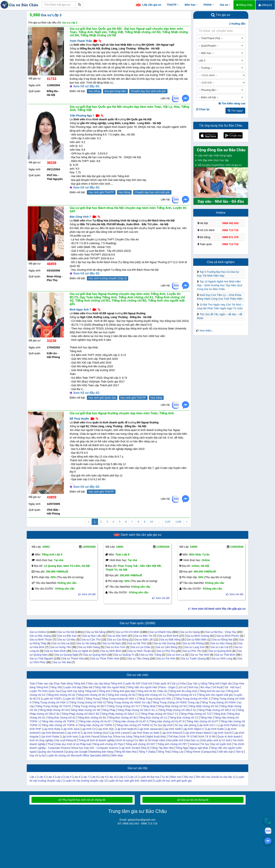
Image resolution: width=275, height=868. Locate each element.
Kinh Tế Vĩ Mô (189, 737)
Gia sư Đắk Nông (170, 640)
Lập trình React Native (198, 733)
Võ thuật (218, 687)
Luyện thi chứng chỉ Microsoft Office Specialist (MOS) (78, 755)
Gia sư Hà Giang (87, 643)
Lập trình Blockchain (53, 733)
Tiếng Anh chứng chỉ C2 (182, 695)
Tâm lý (240, 752)
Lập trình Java (71, 729)
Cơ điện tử (141, 740)
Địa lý (146, 748)
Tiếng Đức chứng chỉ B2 (123, 718)
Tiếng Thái (164, 752)
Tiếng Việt (56, 687)
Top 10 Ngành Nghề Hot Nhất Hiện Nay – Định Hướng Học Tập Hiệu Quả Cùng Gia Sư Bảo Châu (220, 285)
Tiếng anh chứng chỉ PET (172, 744)
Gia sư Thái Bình (225, 655)
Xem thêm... (206, 331)
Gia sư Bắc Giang (40, 636)
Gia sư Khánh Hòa (160, 632)
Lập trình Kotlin (215, 729)
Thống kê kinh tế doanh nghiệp (96, 740)
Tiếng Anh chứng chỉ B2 (122, 695)
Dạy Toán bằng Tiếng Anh (70, 683)
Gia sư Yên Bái (62, 662)
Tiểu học (189, 777)
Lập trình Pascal (90, 737)
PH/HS (209, 5)
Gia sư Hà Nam (112, 643)
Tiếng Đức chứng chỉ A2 (61, 718)
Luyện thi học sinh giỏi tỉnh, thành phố (130, 781)
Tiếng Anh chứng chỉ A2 (61, 695)
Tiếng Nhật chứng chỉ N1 (172, 706)
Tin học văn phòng (185, 725)
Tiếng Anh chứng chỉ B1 (91, 695)
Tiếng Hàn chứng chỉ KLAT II (131, 721)
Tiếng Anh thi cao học (212, 691)
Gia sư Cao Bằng (118, 640)
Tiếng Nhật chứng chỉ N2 (203, 706)
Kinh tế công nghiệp (41, 740)
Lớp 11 (123, 777)
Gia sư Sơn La (176, 655)
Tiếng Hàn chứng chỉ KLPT (202, 721)
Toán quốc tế (162, 683)
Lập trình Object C (193, 729)
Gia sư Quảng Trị (124, 655)
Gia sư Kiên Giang (89, 647)
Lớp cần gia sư (148, 5)
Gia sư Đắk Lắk (143, 640)
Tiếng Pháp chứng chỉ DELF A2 (217, 710)
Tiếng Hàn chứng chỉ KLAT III (167, 721)
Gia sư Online (38, 632)
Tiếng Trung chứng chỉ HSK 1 (119, 699)
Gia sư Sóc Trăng (151, 655)
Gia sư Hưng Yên (61, 647)
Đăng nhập (244, 5)
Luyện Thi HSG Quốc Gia (45, 691)
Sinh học (193, 687)
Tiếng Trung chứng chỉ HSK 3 (193, 699)
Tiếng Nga (182, 748)
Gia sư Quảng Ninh (95, 655)
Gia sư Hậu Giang (222, 643)
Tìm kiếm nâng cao (232, 103)
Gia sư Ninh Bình (111, 651)
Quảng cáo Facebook (51, 752)
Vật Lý (175, 683)
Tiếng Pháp (109, 710)
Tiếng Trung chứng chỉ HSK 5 (50, 702)
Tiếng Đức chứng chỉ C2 (184, 718)
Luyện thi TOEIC (74, 699)
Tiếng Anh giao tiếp (124, 691)
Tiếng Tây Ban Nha (162, 748)
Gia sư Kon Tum (115, 647)
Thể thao (173, 737)
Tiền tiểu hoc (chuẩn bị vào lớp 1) (215, 777)
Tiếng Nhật (149, 706)
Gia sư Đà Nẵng (96, 632)
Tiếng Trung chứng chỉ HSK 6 (87, 702)
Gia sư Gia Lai (61, 643)
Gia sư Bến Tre (143, 636)
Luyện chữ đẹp (73, 687)
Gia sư (225, 5)
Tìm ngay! (235, 111)
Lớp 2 (42, 777)
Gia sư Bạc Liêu (92, 636)
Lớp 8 (94, 777)
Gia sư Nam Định (55, 651)
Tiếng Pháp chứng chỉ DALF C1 (120, 714)
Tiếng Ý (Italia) (147, 752)
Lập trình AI (73, 733)
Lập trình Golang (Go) (95, 733)
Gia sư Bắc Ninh (117, 636)
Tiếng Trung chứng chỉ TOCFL (54, 706)
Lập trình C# (88, 729)
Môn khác (117, 755)
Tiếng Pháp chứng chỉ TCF (196, 714)
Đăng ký (265, 5)
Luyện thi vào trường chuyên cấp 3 (85, 781)
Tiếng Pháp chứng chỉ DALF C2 (159, 714)
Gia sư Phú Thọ (166, 651)
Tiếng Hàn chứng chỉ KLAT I (96, 721)
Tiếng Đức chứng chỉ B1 (92, 718)
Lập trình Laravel (120, 733)
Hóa (183, 683)
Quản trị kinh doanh (229, 737)
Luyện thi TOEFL (52, 699)
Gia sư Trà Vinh (166, 658)
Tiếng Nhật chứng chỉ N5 (85, 710)
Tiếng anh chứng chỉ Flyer (108, 744)
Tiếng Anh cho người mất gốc (216, 695)
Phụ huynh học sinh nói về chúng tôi (82, 800)
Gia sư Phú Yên (192, 651)
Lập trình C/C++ (208, 725)
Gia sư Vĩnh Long (222, 658)
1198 (178, 522)
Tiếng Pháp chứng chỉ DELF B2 (80, 714)
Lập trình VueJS (222, 733)
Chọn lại (203, 109)
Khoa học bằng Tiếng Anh (129, 737)
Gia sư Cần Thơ (91, 640)
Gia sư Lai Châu (141, 647)
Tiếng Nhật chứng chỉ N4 (54, 710)
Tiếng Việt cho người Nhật (110, 687)
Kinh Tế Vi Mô (207, 737)
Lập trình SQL (106, 729)
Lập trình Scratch (130, 748)
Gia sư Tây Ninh (200, 655)
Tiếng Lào (178, 752)
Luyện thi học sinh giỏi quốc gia (173, 781)
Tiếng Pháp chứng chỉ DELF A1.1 (137, 710)
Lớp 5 (68, 777)
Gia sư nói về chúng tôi (193, 800)
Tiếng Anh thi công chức (183, 691)
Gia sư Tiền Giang (139, 658)
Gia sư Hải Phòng (193, 643)
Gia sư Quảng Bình (220, 651)
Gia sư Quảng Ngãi (66, 655)
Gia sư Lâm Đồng (167, 647)
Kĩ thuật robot (157, 740)
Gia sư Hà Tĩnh (137, 643)
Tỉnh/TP (173, 5)
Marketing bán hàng (101, 752)
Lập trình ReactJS (172, 733)
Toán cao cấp (45, 683)
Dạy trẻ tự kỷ (37, 755)
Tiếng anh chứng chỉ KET (141, 744)
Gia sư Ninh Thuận (140, 651)
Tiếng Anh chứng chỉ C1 (152, 695)
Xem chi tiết (87, 594)
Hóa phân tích (175, 740)
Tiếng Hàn (206, 718)
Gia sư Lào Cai (219, 647)
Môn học (191, 5)
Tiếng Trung (93, 699)
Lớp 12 (133, 777)
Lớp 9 (103, 777)
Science (194, 744)
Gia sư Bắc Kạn (67, 636)
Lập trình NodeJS (126, 729)
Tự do (165, 777)
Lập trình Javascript (150, 729)
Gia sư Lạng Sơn (194, 647)
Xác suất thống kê (66, 740)
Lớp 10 (112, 777)
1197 (168, 522)
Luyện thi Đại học (149, 777)
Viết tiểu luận (226, 752)
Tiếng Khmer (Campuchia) (201, 752)
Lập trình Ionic (70, 737)
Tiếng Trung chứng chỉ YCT (124, 706)
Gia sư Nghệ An (83, 651)
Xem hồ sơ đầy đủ (86, 86)
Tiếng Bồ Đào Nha (126, 752)
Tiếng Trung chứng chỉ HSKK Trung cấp (176, 702)
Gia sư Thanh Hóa (73, 658)
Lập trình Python (229, 725)
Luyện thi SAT (132, 683)
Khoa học (107, 737)
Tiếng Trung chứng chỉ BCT (90, 706)
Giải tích (148, 683)
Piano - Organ (167, 687)
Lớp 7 (86, 777)
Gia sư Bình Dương (197, 636)
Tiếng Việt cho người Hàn (142, 687)
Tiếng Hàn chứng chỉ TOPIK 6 (134, 725)
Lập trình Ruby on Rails (146, 733)
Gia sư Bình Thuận (41, 640)
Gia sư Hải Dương (164, 643)
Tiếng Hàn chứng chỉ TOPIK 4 (59, 725)
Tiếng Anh (105, 691)
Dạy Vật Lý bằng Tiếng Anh (204, 683)
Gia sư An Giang (190, 632)
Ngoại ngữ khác (199, 748)
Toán (32, 683)
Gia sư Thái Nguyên (41, 658)
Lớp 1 (33, 777)
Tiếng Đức (220, 714)
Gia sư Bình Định (168, 636)
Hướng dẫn (237, 24)
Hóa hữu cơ (192, 740)
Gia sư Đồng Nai (222, 640)
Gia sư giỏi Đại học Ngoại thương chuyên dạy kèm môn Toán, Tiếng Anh (122, 413)
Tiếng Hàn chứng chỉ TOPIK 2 (59, 721)
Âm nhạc (206, 687)
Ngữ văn (227, 683)
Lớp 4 (59, 777)
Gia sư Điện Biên (196, 640)
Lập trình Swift (172, 729)
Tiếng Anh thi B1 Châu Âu (152, 691)
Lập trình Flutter (50, 737)
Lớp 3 (50, 777)
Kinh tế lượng (125, 740)
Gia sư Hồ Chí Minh (127, 632)
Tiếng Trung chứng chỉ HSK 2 (156, 699)
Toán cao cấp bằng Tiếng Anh (105, 683)
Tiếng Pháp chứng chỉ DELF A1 (177, 710)
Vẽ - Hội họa (232, 687)
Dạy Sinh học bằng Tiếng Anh (79, 691)
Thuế (51, 744)
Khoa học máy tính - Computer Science (95, 748)
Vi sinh (227, 740)
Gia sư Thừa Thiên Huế (105, 658)
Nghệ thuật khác (156, 737)
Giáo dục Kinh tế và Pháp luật (73, 744)
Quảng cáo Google (76, 752)
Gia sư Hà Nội (66, 632)
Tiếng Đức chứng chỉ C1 (153, 718)
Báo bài (88, 687)
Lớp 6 (77, 777)
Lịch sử (182, 687)
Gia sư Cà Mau (67, 640)
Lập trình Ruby (52, 729)
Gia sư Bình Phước (228, 636)
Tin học (205, 744)
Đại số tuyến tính (221, 744)
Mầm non (176, 777)
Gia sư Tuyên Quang (193, 658)
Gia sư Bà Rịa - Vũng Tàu (221, 632)
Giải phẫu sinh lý (211, 740)
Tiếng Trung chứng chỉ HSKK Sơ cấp (128, 702)
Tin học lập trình (163, 725)
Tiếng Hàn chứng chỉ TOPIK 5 (97, 725)
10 (152, 522)
